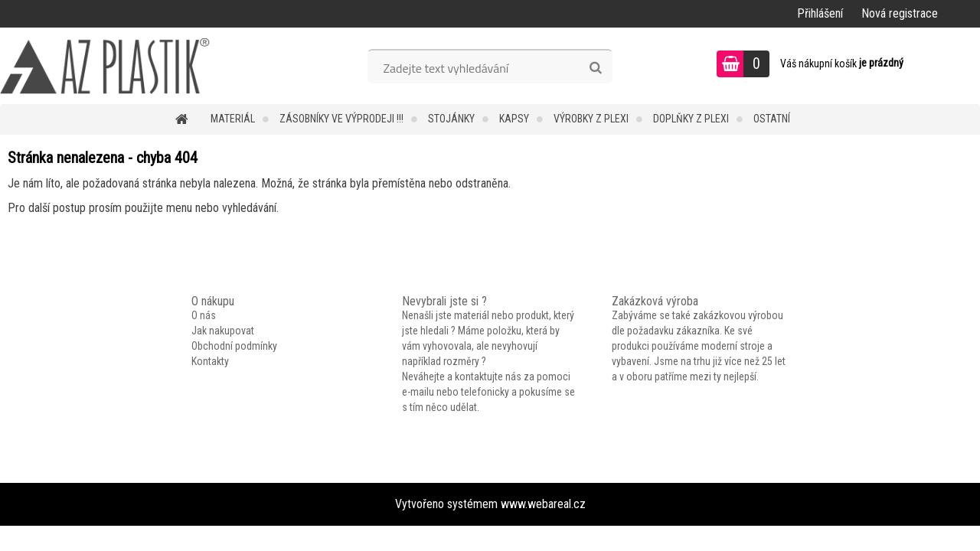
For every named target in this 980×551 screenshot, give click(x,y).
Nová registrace (900, 13)
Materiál (233, 119)
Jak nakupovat (223, 331)
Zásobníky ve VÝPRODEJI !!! (341, 119)
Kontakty (210, 361)
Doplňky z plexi (691, 119)
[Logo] (105, 66)
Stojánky (451, 119)
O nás (204, 315)
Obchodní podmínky (234, 346)
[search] (595, 68)
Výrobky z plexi (591, 119)
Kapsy (514, 119)
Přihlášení (820, 13)
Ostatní (772, 119)
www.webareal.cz (543, 504)
